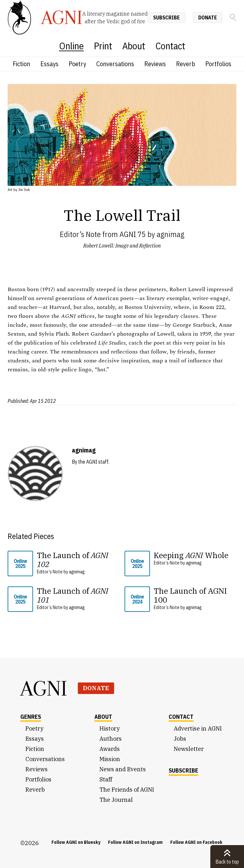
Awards (110, 749)
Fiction (21, 64)
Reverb (186, 64)
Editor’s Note (80, 234)
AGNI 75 (133, 234)
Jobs (180, 739)
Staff (106, 779)
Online (71, 46)
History (110, 728)
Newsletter (189, 749)
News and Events (123, 769)
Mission (110, 759)
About (134, 46)
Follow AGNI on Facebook (196, 842)
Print (103, 46)
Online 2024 (137, 599)
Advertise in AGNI (198, 728)
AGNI (44, 688)
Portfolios (218, 64)
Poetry (77, 64)
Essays (49, 64)
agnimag (170, 234)
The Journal (116, 800)
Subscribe (166, 17)
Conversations (115, 64)
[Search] (233, 17)
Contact (170, 46)
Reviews (155, 64)
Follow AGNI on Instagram (135, 842)
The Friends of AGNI (127, 790)
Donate (208, 17)
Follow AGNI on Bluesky (76, 842)
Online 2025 (20, 563)
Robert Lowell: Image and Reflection (122, 246)
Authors (111, 739)
